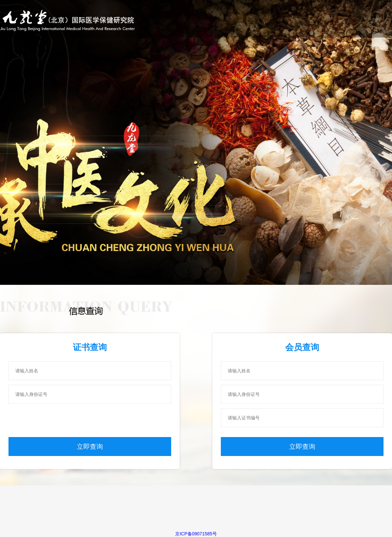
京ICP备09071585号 (196, 534)
